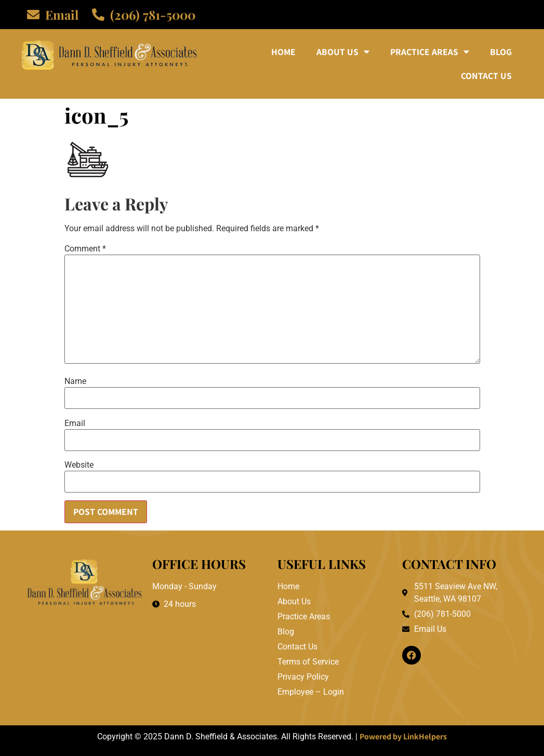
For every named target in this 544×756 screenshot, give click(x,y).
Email (75, 423)
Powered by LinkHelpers (403, 737)
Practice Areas (430, 52)
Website (79, 465)
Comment (85, 249)
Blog (501, 52)
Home (283, 52)
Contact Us (486, 76)
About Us (343, 52)
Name (75, 381)
